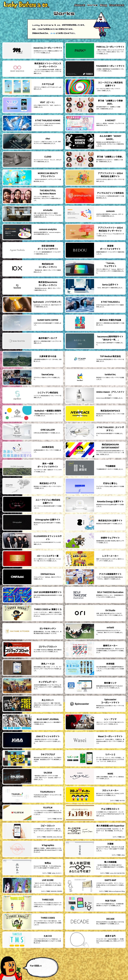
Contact (117, 5)
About (80, 5)
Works (92, 5)
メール (53, 33)
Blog (103, 5)
